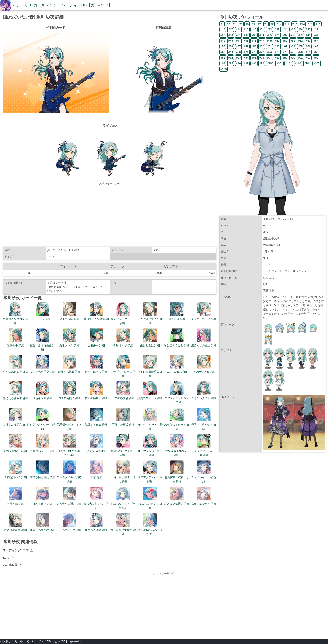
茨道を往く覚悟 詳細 (43, 470)
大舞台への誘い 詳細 (69, 496)
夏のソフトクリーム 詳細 (123, 313)
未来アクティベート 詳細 (150, 472)
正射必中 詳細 (96, 338)
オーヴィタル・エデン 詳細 (150, 445)
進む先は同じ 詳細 (96, 364)
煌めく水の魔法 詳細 (204, 338)
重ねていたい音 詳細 (96, 311)
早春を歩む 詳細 (96, 443)
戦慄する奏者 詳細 (96, 417)
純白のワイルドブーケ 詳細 (123, 498)
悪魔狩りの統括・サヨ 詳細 (177, 472)
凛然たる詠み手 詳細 (16, 391)
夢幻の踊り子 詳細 (96, 391)
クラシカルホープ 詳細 (43, 419)
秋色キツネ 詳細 (43, 391)
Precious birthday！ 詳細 (177, 445)
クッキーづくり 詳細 (204, 311)
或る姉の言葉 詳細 (15, 522)
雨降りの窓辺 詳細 (123, 417)
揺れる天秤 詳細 (43, 496)
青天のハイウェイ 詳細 (204, 472)
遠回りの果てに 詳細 (43, 522)
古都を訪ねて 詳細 (15, 470)
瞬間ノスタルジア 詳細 (204, 419)
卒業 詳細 (96, 470)
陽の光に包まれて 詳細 (96, 498)
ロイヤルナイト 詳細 (204, 391)
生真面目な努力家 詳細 (16, 313)
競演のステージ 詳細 (150, 391)
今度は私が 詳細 (123, 338)
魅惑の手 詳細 (15, 338)
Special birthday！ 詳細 (150, 419)
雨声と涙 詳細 (177, 311)
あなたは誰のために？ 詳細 (69, 445)
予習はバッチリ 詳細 (43, 443)
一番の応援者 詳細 (123, 391)
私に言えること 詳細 (177, 338)
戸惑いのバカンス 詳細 (150, 498)
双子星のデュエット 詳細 (69, 419)
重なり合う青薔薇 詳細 (43, 340)
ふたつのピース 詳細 (69, 522)
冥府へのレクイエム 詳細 (123, 445)
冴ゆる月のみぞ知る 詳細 (69, 472)
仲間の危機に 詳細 (69, 391)
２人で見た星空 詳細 (43, 364)
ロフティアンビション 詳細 (177, 393)
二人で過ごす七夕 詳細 (150, 313)
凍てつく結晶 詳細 (96, 522)
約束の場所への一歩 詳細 (150, 525)
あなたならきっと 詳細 (177, 419)
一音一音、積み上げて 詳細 (123, 472)
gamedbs (76, 641)
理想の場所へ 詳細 (15, 443)
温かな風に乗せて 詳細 (123, 525)
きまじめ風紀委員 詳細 (150, 366)
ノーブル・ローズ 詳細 (123, 366)
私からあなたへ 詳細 (204, 496)
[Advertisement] (110, 215)
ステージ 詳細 (42, 311)
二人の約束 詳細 (177, 364)
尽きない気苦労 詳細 (177, 496)
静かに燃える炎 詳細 (16, 364)
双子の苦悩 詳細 (69, 311)
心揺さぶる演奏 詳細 (16, 417)
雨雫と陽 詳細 (15, 496)
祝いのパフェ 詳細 (204, 364)
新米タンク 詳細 (69, 338)
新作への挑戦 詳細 (69, 364)
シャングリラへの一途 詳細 (204, 445)
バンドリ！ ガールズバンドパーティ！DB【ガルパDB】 (62, 5)
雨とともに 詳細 (150, 338)
